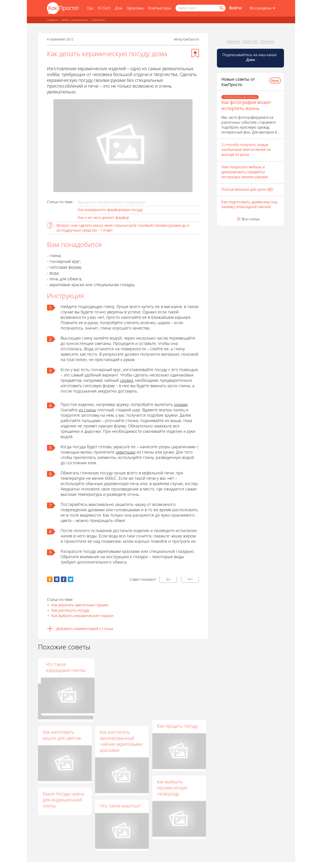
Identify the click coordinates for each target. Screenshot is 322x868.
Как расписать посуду (70, 610)
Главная (52, 20)
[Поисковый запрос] (201, 8)
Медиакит (234, 41)
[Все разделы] (262, 8)
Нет (190, 579)
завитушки (126, 452)
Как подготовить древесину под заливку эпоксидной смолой (249, 204)
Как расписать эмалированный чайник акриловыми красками (122, 741)
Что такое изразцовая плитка (177, 667)
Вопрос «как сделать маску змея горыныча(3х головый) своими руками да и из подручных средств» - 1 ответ (123, 228)
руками (181, 404)
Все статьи (251, 219)
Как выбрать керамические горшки (82, 616)
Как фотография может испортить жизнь (246, 105)
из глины (87, 410)
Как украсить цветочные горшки (80, 605)
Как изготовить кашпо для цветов (62, 735)
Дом (119, 8)
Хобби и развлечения (75, 20)
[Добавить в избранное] (195, 53)
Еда (90, 8)
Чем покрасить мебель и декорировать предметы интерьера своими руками (245, 172)
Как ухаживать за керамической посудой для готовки (122, 670)
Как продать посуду (178, 726)
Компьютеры (160, 8)
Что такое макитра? (121, 806)
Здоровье (135, 8)
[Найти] (221, 8)
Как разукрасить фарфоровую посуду (110, 210)
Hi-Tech (104, 8)
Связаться (267, 41)
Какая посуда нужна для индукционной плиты (63, 800)
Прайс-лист (250, 41)
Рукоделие (99, 20)
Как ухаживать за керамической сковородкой (60, 670)
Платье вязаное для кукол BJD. (248, 189)
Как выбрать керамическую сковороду (172, 788)
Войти (235, 8)
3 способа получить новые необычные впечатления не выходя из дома (246, 150)
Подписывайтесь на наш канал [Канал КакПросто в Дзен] (250, 57)
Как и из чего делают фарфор (103, 218)
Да (168, 579)
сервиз (126, 380)
